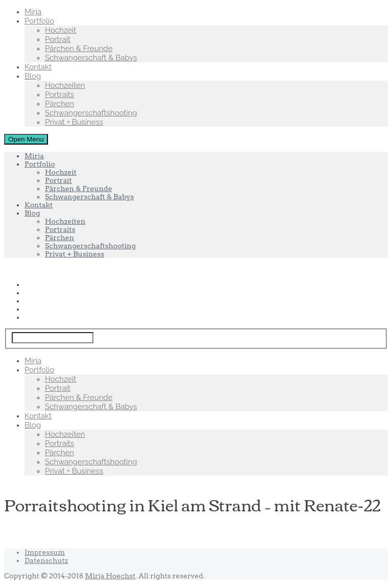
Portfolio (39, 21)
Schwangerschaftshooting (91, 113)
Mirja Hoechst (111, 576)
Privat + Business (74, 122)
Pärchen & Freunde (79, 49)
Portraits (59, 95)
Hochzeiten (65, 85)
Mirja (33, 12)
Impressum (45, 552)
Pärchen (59, 104)
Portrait (58, 39)
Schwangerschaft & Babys (91, 58)
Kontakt (38, 67)
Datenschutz (46, 560)
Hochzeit (60, 30)
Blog (33, 76)
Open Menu (26, 139)
